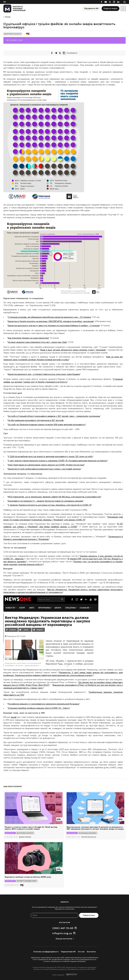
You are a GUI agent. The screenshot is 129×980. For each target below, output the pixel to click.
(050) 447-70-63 (63, 928)
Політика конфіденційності (46, 952)
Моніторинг (10, 833)
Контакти (91, 952)
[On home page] (14, 9)
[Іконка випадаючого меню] (123, 9)
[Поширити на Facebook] (52, 53)
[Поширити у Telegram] (56, 53)
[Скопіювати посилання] (71, 53)
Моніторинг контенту (13, 34)
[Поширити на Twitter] (60, 53)
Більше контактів (64, 939)
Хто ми (81, 952)
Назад (8, 17)
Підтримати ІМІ (91, 9)
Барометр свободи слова (27, 881)
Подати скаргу (110, 9)
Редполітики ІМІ (68, 952)
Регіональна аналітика (87, 833)
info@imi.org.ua (62, 933)
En (5, 2)
